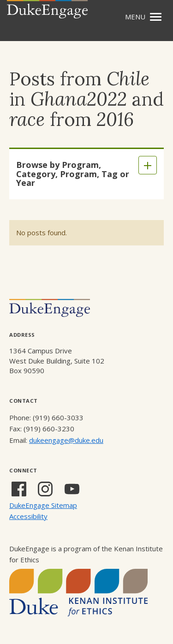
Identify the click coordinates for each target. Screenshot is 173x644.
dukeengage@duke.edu (66, 440)
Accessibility (28, 516)
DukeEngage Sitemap (43, 505)
